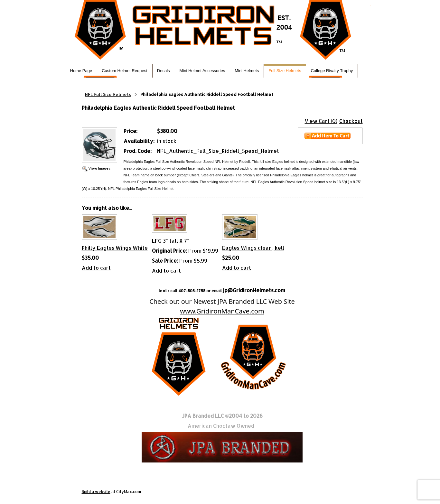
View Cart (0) (321, 121)
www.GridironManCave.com (222, 311)
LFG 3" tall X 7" (171, 241)
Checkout (351, 121)
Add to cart (96, 268)
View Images (99, 168)
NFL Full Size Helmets (108, 94)
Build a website (96, 492)
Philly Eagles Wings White (115, 248)
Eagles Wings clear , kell (253, 248)
